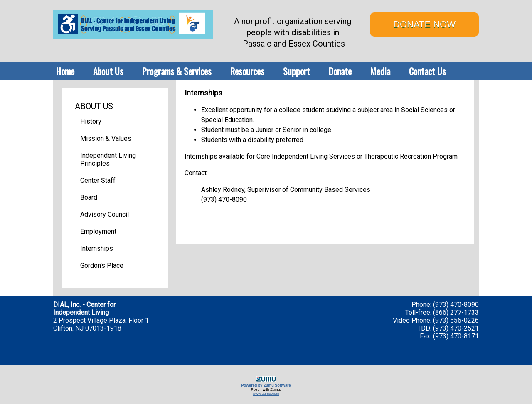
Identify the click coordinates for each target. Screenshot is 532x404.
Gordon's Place (102, 266)
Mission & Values (106, 138)
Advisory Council (105, 214)
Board (89, 197)
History (91, 121)
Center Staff (98, 180)
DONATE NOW (424, 24)
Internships (97, 249)
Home (65, 71)
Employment (98, 231)
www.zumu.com (266, 394)
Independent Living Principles (108, 159)
